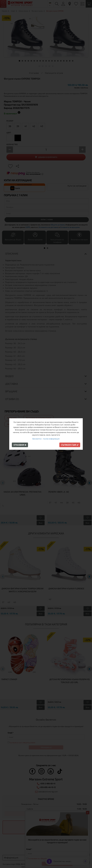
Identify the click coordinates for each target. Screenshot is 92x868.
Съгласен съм (70, 445)
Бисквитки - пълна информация (46, 439)
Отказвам (20, 445)
